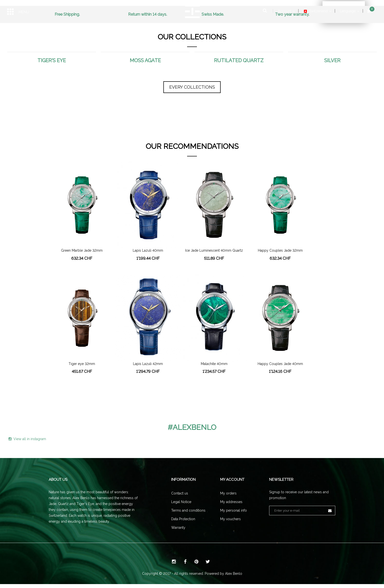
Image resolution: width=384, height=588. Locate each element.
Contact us (180, 493)
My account (232, 480)
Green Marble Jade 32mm (82, 251)
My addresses (231, 502)
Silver (332, 60)
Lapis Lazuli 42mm (148, 364)
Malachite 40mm (214, 364)
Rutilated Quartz (239, 60)
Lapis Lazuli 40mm (148, 251)
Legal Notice (181, 502)
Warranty (178, 528)
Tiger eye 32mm (82, 364)
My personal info (234, 510)
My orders (228, 493)
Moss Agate (145, 60)
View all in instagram (27, 439)
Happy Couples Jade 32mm (280, 251)
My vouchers (230, 519)
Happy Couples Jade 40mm (280, 364)
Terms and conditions (188, 510)
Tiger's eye (52, 60)
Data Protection (183, 519)
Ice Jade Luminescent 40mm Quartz (214, 251)
